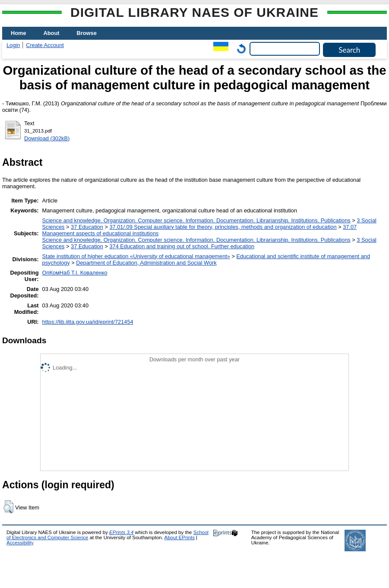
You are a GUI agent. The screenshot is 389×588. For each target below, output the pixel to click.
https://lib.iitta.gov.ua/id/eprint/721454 (88, 322)
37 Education (87, 227)
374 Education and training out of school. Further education (182, 246)
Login (13, 45)
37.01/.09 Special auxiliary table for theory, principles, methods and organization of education (223, 227)
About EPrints (180, 537)
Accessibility (20, 543)
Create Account (45, 45)
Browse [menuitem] (87, 33)
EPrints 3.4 (121, 532)
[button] (8, 507)
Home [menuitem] (19, 33)
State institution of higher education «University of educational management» (136, 256)
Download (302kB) (47, 138)
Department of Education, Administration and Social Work (146, 263)
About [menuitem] (52, 33)
